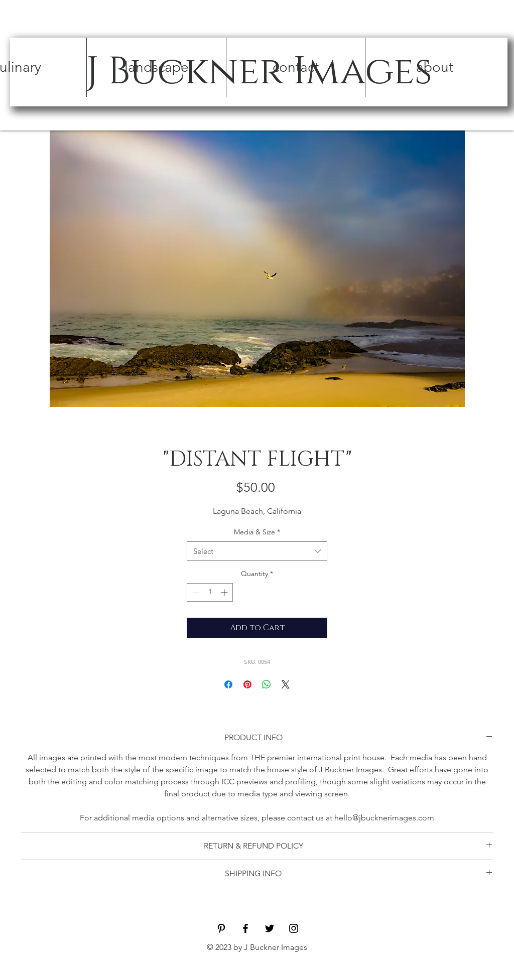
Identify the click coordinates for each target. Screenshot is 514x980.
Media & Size (257, 532)
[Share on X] (286, 684)
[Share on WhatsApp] (267, 684)
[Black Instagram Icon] (294, 928)
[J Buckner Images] (259, 72)
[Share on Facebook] (228, 684)
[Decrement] (195, 592)
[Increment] (225, 592)
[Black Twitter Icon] (270, 928)
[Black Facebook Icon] (245, 928)
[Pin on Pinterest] (247, 684)
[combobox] (257, 551)
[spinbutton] (210, 592)
